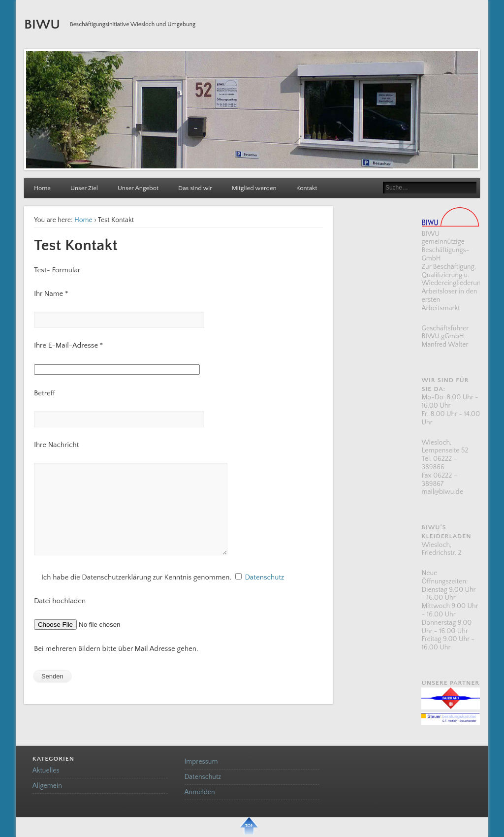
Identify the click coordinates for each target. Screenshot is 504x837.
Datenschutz (264, 577)
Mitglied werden (254, 188)
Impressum (201, 762)
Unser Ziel (84, 188)
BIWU (42, 24)
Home (42, 188)
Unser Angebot (138, 188)
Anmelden (200, 792)
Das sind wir (195, 188)
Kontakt (307, 188)
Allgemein (47, 786)
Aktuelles (46, 771)
